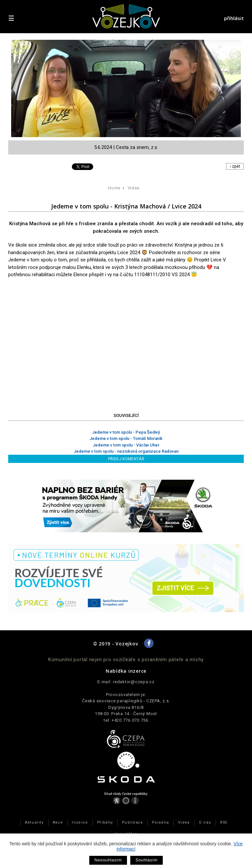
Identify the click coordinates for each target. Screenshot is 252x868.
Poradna (160, 822)
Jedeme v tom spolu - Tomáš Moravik (126, 438)
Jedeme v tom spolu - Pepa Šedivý (126, 432)
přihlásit (234, 18)
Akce (58, 822)
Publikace (133, 822)
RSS (224, 822)
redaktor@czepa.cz (134, 682)
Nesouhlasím (108, 860)
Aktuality (34, 822)
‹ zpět (235, 167)
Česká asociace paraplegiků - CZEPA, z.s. (126, 701)
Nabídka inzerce (126, 671)
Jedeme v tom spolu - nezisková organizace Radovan (126, 451)
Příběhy (105, 822)
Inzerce (80, 822)
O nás (205, 822)
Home (114, 188)
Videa (134, 188)
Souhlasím (147, 860)
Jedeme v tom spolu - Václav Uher (126, 445)
